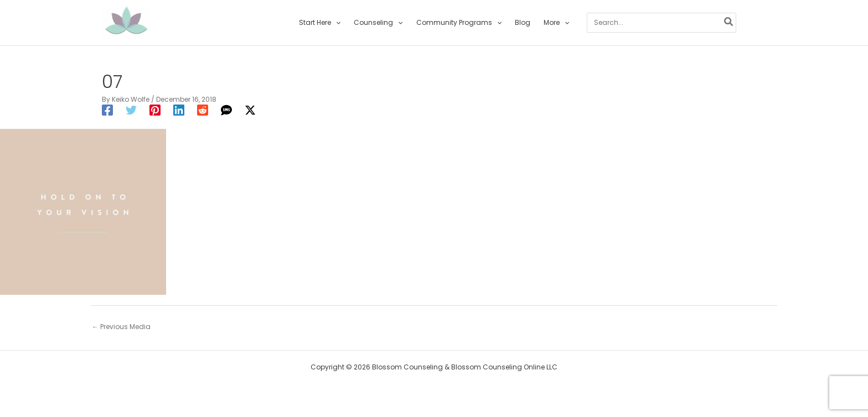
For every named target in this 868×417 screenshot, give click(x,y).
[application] (336, 23)
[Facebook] (107, 110)
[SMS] (226, 110)
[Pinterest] (155, 110)
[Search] (729, 23)
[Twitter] (131, 110)
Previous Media (121, 327)
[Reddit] (203, 110)
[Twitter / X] (250, 110)
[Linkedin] (179, 110)
